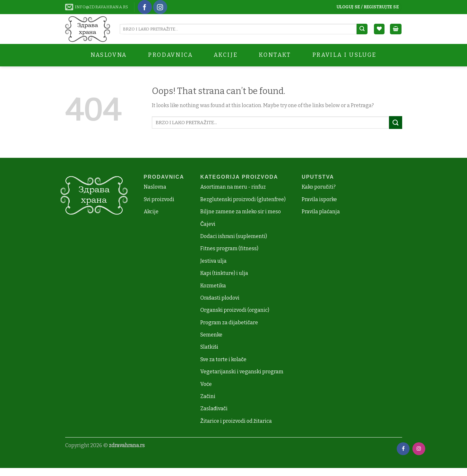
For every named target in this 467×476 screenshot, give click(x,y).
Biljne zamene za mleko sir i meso (241, 212)
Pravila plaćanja (321, 212)
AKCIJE (226, 55)
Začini (208, 396)
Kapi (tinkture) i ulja (224, 273)
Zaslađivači (214, 408)
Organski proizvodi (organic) (235, 310)
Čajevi (208, 224)
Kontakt (275, 55)
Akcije (151, 212)
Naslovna (109, 55)
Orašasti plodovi (220, 298)
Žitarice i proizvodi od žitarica (236, 421)
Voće (206, 384)
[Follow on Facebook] (145, 7)
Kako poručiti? (319, 187)
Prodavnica (170, 55)
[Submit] (362, 29)
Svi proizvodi (159, 199)
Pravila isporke (319, 199)
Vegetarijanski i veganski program (242, 372)
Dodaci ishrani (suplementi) (234, 236)
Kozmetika (213, 286)
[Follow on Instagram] (160, 7)
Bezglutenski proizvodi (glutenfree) (243, 199)
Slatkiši (209, 347)
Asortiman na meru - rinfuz (233, 187)
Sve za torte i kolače (223, 359)
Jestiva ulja (213, 261)
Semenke (211, 335)
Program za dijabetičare (229, 323)
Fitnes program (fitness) (229, 248)
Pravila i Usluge (344, 55)
